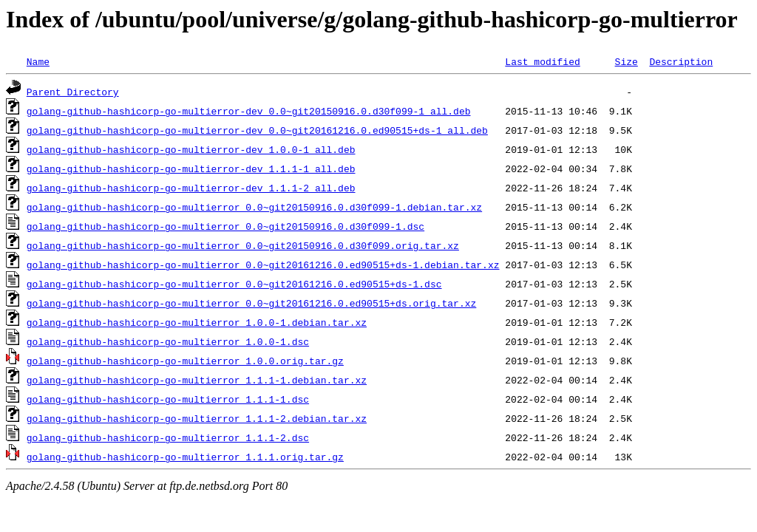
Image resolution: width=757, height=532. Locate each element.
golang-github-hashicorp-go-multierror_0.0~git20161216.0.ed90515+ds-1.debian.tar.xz (263, 265)
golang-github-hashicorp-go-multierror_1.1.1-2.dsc (168, 437)
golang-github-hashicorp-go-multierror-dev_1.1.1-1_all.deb (191, 168)
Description (681, 61)
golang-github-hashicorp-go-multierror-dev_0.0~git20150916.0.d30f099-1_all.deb (249, 111)
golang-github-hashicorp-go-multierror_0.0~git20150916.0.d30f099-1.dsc (225, 226)
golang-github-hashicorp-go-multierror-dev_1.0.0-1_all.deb (191, 149)
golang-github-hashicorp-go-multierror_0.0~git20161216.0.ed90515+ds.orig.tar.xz (251, 303)
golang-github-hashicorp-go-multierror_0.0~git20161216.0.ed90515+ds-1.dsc (234, 284)
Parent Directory (73, 92)
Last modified (542, 61)
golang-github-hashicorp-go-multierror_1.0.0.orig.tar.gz (185, 361)
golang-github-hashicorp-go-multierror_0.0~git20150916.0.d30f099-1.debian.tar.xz (254, 207)
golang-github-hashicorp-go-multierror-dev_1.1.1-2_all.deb (191, 188)
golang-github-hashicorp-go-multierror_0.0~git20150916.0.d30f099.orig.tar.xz (243, 245)
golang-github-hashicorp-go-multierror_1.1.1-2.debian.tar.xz (197, 418)
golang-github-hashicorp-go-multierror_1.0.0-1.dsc (168, 341)
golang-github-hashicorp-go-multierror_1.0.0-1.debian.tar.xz (197, 322)
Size (626, 61)
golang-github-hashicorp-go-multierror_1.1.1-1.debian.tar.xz (197, 380)
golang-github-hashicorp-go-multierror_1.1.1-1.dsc (168, 399)
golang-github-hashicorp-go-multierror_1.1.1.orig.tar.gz (185, 457)
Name (38, 61)
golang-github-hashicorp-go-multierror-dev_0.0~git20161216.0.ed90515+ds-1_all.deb (257, 130)
